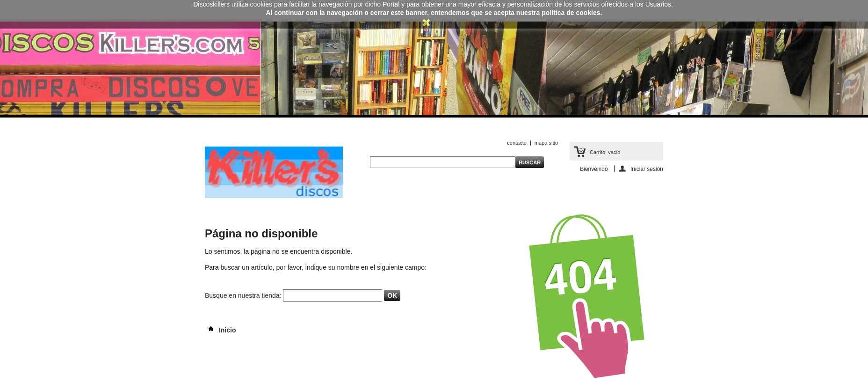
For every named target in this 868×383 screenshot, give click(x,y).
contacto (517, 143)
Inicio (220, 330)
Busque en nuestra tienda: (243, 295)
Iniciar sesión (647, 169)
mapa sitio (546, 143)
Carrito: (605, 152)
